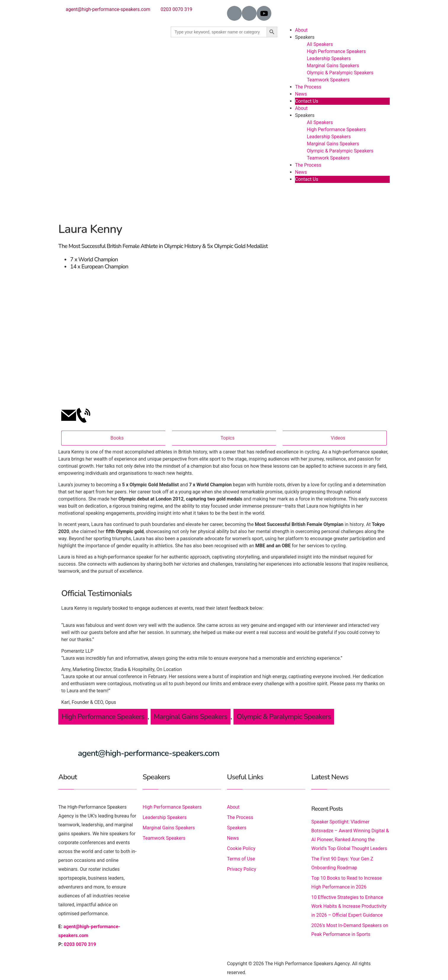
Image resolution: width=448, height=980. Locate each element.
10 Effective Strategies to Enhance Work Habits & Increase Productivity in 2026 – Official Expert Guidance (349, 906)
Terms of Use (241, 859)
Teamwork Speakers (328, 80)
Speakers (305, 37)
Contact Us (307, 101)
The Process (308, 87)
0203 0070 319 (177, 9)
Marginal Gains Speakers (333, 66)
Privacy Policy (242, 869)
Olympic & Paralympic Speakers (340, 73)
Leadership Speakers (329, 58)
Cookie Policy (241, 848)
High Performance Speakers (336, 51)
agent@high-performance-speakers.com (108, 9)
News (301, 94)
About (301, 30)
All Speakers (320, 44)
